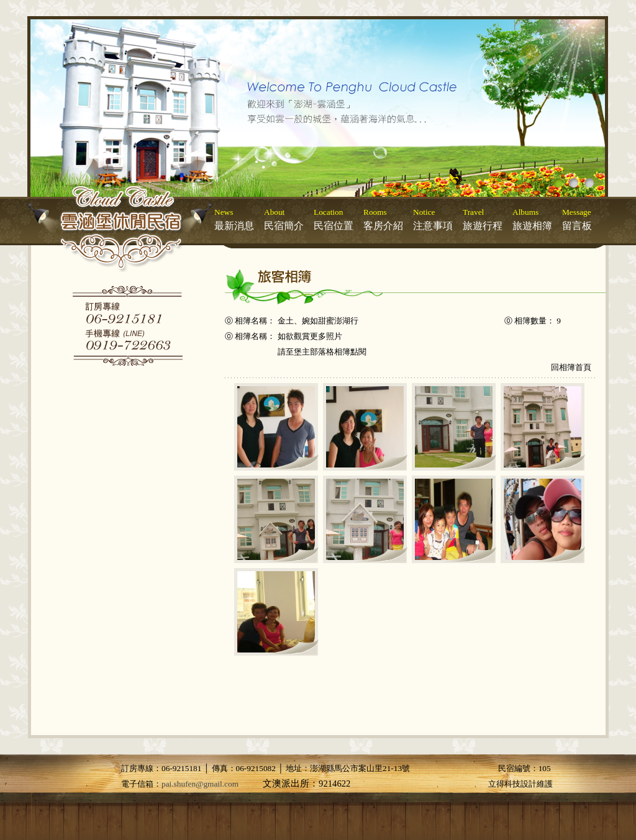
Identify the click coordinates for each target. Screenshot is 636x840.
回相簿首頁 (571, 367)
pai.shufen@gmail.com (200, 784)
